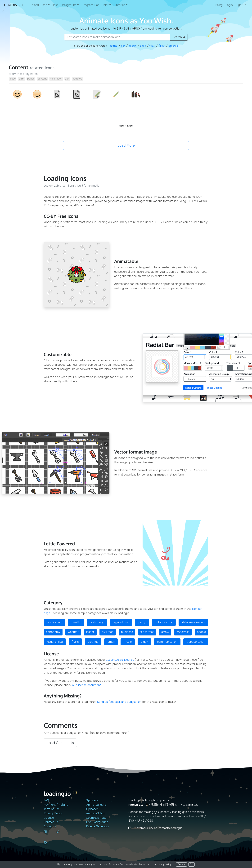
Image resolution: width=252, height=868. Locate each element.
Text (55, 5)
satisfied (77, 79)
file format (147, 632)
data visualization (193, 622)
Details (181, 864)
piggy (144, 642)
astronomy (53, 632)
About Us (50, 826)
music (128, 642)
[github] (49, 846)
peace (31, 79)
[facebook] (49, 835)
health (76, 622)
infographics (164, 622)
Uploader (92, 809)
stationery (97, 622)
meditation (56, 79)
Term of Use (52, 809)
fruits (75, 642)
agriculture (121, 622)
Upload (34, 5)
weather (73, 632)
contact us (51, 822)
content (42, 79)
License (49, 818)
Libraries (119, 5)
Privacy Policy (53, 813)
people (201, 632)
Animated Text (95, 813)
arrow (165, 632)
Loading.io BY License (120, 660)
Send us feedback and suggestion (119, 702)
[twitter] (62, 835)
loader (90, 632)
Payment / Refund (56, 805)
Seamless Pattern (98, 818)
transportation (196, 642)
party (142, 622)
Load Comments (60, 743)
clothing (93, 642)
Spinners (92, 800)
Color (105, 5)
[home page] (15, 5)
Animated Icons (96, 805)
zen (67, 79)
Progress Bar (90, 5)
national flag (55, 642)
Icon (44, 5)
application (54, 622)
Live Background (97, 822)
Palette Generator (98, 826)
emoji (111, 642)
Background (69, 5)
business (127, 632)
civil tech (108, 632)
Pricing (218, 5)
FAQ (46, 800)
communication (167, 642)
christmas (183, 632)
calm (22, 79)
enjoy (13, 79)
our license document (86, 685)
